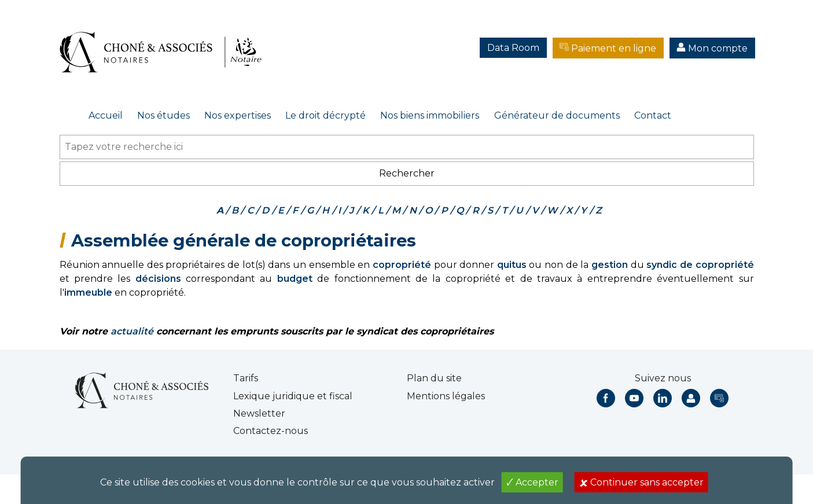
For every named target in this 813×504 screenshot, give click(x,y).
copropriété (402, 265)
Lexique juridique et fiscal (293, 396)
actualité (132, 331)
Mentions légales (446, 396)
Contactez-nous (271, 431)
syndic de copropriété (700, 265)
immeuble (88, 293)
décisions (158, 279)
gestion (610, 265)
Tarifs (246, 378)
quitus (512, 265)
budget (295, 279)
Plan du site (434, 378)
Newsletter (259, 413)
